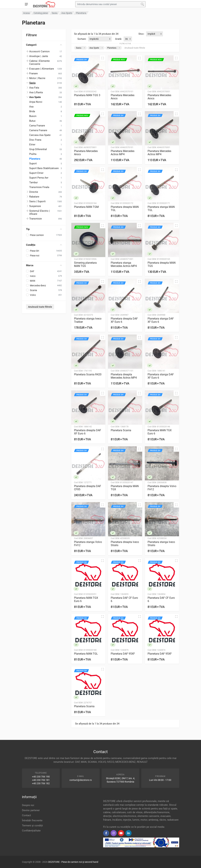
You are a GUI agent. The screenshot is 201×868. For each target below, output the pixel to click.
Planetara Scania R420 (88, 374)
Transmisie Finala (39, 187)
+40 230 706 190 (41, 777)
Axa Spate (96, 48)
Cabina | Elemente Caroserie (39, 62)
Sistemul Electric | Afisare (40, 212)
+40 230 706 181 (41, 780)
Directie (34, 192)
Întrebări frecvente (32, 820)
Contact (26, 815)
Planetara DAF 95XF (123, 654)
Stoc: (141, 34)
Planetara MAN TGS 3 (87, 95)
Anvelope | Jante (39, 56)
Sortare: (82, 39)
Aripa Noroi (36, 102)
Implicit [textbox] (151, 34)
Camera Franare (38, 130)
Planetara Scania (121, 430)
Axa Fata (34, 88)
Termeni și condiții (32, 826)
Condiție (44, 245)
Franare (33, 73)
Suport (33, 163)
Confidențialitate (31, 831)
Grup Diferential (38, 149)
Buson (33, 116)
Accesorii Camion (39, 51)
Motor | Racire (37, 78)
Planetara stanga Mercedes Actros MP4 (124, 264)
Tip (44, 229)
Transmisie (36, 219)
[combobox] (155, 34)
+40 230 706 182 (41, 783)
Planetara (35, 159)
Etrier (32, 145)
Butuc (32, 121)
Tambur (33, 182)
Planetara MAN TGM (86, 207)
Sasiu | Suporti (37, 201)
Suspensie (35, 206)
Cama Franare (37, 126)
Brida (32, 111)
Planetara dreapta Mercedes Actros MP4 (124, 376)
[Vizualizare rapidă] (103, 58)
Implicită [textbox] (94, 39)
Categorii (44, 45)
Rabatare (34, 197)
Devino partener (31, 810)
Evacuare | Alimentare (42, 69)
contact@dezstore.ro (81, 780)
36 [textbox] (126, 39)
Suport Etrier (36, 173)
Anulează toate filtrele (40, 307)
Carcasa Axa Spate (40, 135)
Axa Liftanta (36, 92)
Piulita (33, 154)
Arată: (119, 39)
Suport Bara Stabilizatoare (44, 168)
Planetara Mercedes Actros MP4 (123, 153)
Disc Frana (35, 140)
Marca (44, 265)
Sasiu (81, 48)
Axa (31, 107)
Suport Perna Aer (39, 178)
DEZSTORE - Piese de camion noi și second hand (73, 862)
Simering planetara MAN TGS (85, 264)
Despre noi (28, 805)
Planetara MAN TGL (86, 654)
